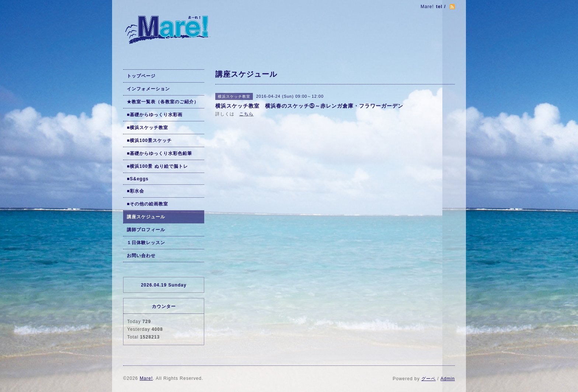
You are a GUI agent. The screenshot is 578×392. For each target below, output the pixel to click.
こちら (246, 114)
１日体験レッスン (146, 243)
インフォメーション (148, 89)
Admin (448, 379)
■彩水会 (135, 191)
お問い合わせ (141, 256)
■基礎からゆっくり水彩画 (155, 115)
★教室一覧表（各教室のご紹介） (163, 102)
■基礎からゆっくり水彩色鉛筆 (159, 153)
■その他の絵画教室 (147, 204)
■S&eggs (138, 179)
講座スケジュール (146, 217)
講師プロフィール (146, 230)
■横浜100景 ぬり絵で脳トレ (157, 166)
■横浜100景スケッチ (149, 141)
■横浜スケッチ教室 (147, 128)
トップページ (141, 76)
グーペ (429, 379)
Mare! (146, 378)
